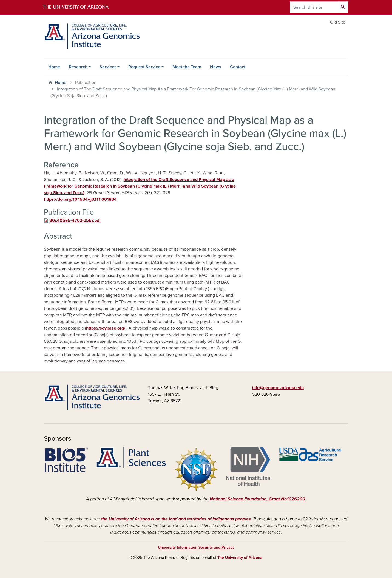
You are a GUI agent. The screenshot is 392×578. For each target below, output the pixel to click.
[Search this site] (314, 7)
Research (78, 67)
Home (54, 67)
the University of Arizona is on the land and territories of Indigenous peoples (176, 519)
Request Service (144, 67)
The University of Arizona (240, 558)
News (216, 67)
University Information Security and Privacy (196, 547)
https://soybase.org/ (106, 328)
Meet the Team (187, 67)
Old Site (338, 22)
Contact (238, 67)
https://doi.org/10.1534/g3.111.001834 (80, 199)
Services (108, 67)
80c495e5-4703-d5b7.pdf (75, 220)
